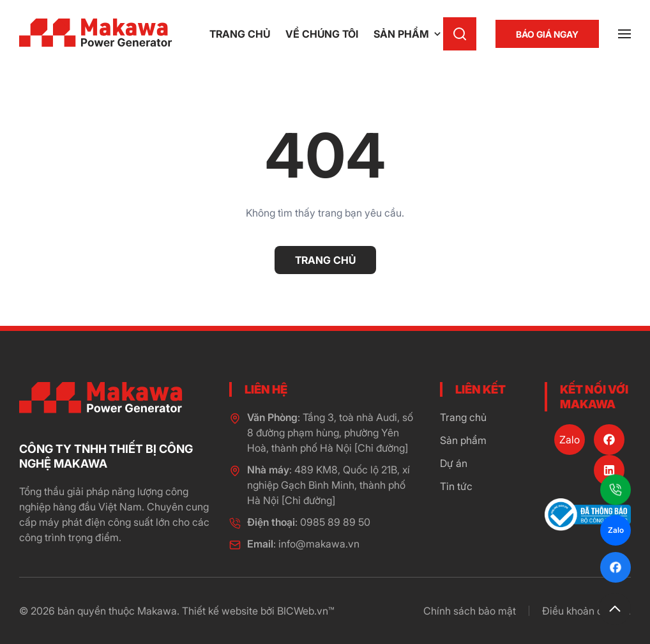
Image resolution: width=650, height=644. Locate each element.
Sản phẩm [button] (407, 34)
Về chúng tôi (322, 34)
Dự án (454, 463)
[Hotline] (616, 487)
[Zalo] (570, 440)
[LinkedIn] (609, 470)
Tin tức (456, 486)
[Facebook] (609, 440)
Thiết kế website (220, 611)
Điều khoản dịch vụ (586, 611)
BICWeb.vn (303, 611)
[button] (460, 34)
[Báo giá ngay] (547, 34)
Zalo (616, 530)
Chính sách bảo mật (470, 611)
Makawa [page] (157, 611)
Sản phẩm (463, 440)
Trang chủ (240, 34)
